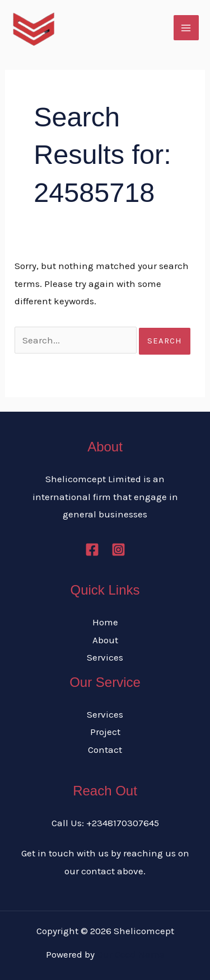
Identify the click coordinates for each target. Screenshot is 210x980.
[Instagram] (118, 550)
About (105, 640)
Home (105, 622)
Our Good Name (131, 954)
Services (105, 657)
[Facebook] (92, 550)
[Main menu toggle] (186, 28)
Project (105, 732)
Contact (105, 750)
